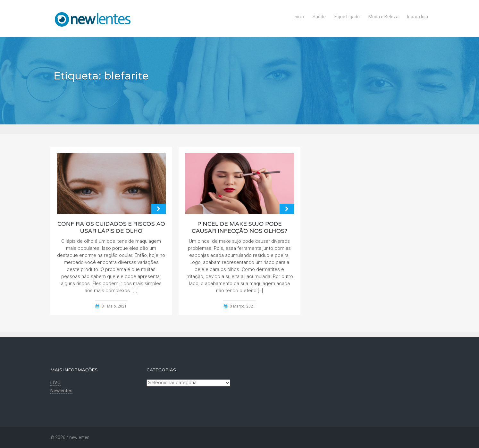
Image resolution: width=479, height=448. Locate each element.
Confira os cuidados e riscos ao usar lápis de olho (111, 227)
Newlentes (61, 391)
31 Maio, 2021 (114, 306)
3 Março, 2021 (243, 306)
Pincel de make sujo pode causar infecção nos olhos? (239, 227)
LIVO (55, 383)
